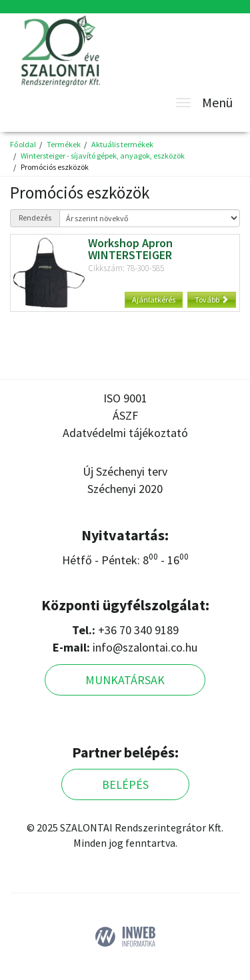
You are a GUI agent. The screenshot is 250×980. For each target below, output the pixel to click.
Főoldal (23, 144)
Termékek (64, 144)
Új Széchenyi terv (125, 471)
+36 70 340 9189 (138, 630)
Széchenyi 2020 (125, 489)
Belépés (125, 784)
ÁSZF (125, 415)
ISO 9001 (125, 398)
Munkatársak (125, 680)
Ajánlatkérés (154, 299)
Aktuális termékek (122, 144)
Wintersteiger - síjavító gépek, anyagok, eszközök (103, 156)
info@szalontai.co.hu (145, 647)
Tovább (212, 299)
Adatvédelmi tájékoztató (125, 433)
